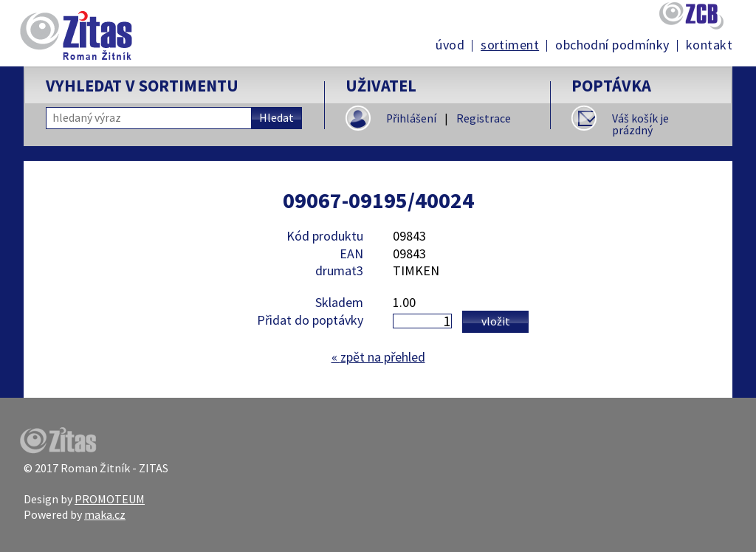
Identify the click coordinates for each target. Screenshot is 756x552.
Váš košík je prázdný (640, 124)
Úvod (450, 45)
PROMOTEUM (110, 499)
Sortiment (510, 45)
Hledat (276, 118)
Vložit (496, 321)
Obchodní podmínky (612, 45)
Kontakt (709, 45)
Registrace (484, 118)
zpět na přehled (378, 357)
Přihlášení (411, 118)
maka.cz (105, 514)
